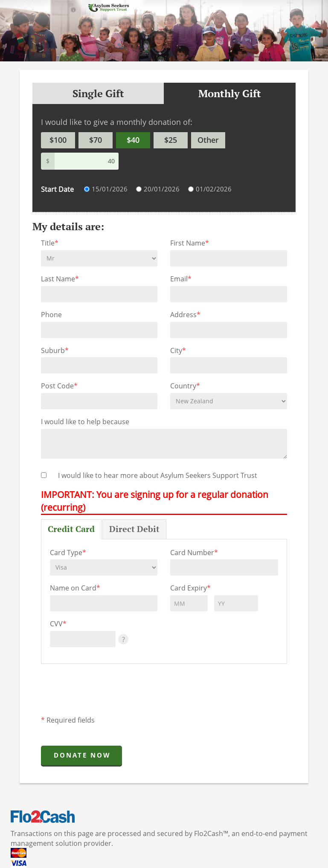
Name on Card (75, 588)
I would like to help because (85, 422)
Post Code (59, 386)
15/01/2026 (110, 189)
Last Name (60, 279)
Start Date (57, 189)
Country (185, 386)
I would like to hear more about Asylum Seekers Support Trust (158, 475)
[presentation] (106, 692)
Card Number (194, 553)
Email (181, 279)
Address (185, 315)
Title (50, 243)
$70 (96, 140)
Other (208, 140)
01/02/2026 (214, 189)
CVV (58, 624)
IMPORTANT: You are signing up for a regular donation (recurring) (155, 501)
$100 (58, 140)
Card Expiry (190, 588)
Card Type (68, 553)
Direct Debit (134, 529)
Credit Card (71, 529)
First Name (190, 243)
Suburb (55, 350)
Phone (51, 315)
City (178, 350)
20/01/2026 (162, 189)
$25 (171, 140)
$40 (133, 140)
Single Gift (98, 93)
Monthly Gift (230, 93)
